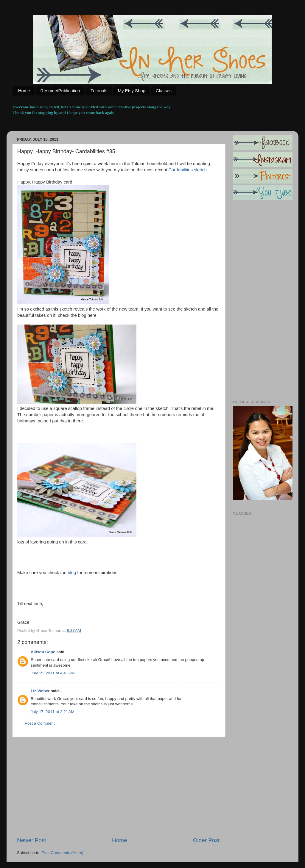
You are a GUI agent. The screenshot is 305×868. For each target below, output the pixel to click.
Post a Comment (40, 723)
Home (24, 91)
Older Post (206, 840)
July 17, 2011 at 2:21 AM (53, 712)
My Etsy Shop (132, 91)
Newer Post (32, 840)
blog (71, 573)
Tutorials (99, 91)
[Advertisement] (118, 787)
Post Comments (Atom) (63, 853)
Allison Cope (43, 652)
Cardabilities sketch (187, 170)
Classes (164, 91)
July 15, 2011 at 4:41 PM (53, 673)
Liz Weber (40, 691)
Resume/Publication (60, 91)
